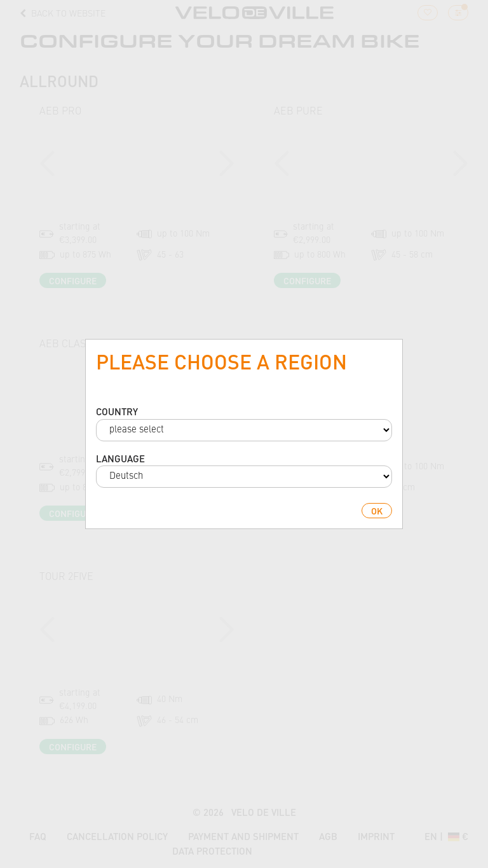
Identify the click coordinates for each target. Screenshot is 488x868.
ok (377, 511)
